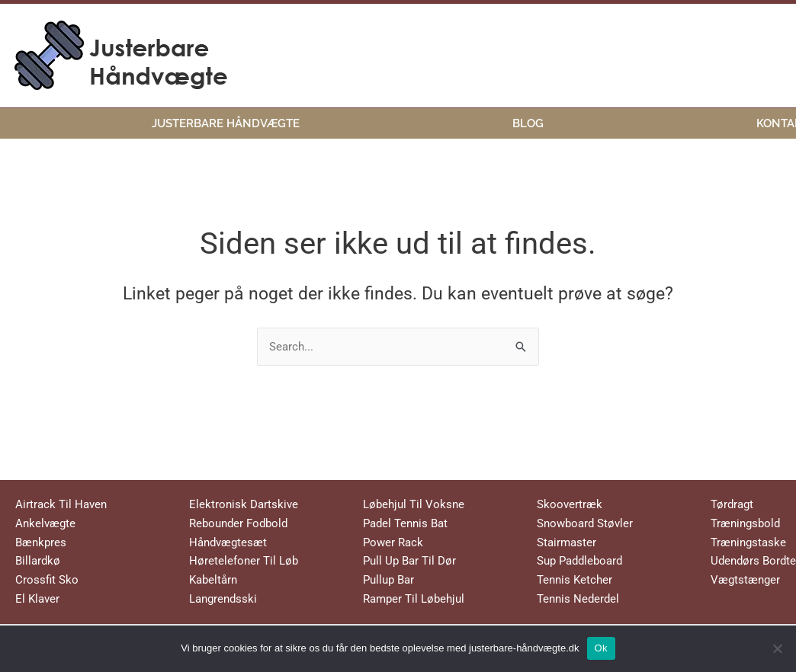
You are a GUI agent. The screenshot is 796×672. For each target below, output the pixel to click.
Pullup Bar (388, 580)
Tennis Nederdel (578, 599)
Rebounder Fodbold (238, 523)
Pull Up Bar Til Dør (409, 561)
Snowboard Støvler (585, 523)
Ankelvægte (45, 523)
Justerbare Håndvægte (226, 123)
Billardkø (38, 561)
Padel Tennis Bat (405, 523)
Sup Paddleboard (579, 561)
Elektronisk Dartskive (244, 504)
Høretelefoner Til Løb (244, 561)
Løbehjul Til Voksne (414, 504)
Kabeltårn (213, 580)
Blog (528, 123)
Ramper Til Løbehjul (414, 599)
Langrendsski (223, 599)
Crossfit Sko (47, 580)
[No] (777, 648)
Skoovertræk (570, 504)
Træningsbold (745, 523)
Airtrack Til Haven (61, 504)
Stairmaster (567, 542)
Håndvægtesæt (228, 542)
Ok (601, 648)
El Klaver (37, 599)
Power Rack (393, 542)
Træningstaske (748, 542)
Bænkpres (41, 542)
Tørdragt (732, 504)
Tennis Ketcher (575, 580)
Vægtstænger (745, 580)
